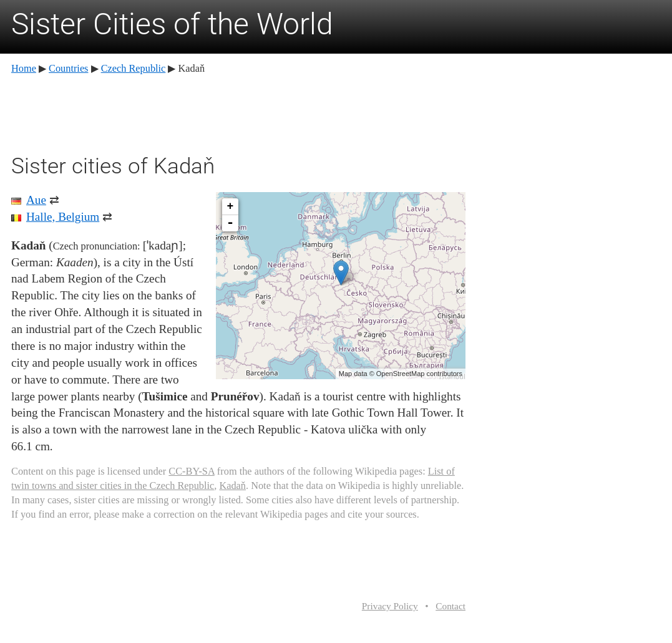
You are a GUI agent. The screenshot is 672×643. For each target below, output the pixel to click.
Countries (68, 68)
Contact (450, 606)
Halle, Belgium (63, 217)
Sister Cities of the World (172, 24)
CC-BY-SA (191, 471)
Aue (36, 200)
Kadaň (232, 486)
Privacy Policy (390, 606)
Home (24, 68)
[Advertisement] (238, 112)
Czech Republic (134, 68)
